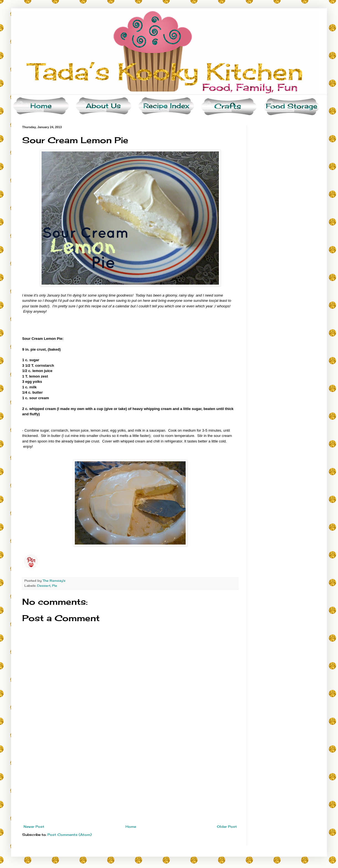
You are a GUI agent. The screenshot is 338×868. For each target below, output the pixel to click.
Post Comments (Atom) (70, 835)
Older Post (227, 827)
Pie (55, 586)
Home (131, 827)
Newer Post (34, 827)
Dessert (44, 586)
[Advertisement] (130, 783)
